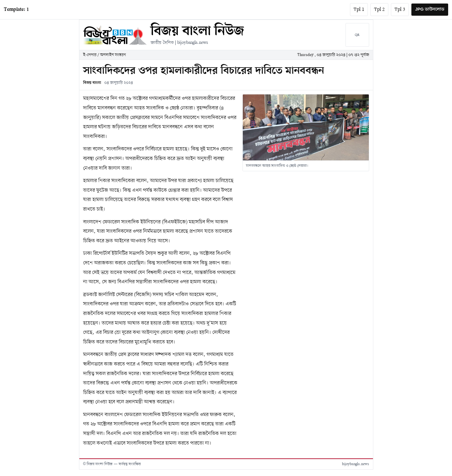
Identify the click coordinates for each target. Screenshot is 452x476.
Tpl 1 (359, 10)
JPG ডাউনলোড (430, 9)
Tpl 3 (400, 10)
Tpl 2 (379, 10)
